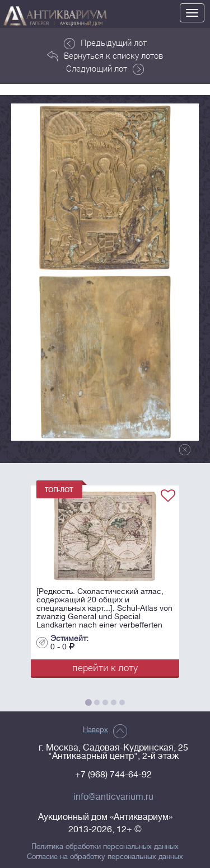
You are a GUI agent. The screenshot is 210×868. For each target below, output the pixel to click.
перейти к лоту (105, 667)
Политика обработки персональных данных (105, 847)
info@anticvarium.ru (113, 797)
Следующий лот (105, 69)
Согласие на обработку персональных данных (105, 857)
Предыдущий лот (105, 43)
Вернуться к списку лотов (105, 56)
